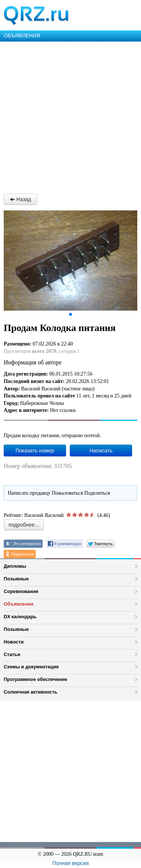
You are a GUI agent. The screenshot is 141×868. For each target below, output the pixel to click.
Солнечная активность (31, 692)
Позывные (16, 579)
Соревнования (21, 591)
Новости (14, 642)
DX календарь (20, 617)
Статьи (12, 654)
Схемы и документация (31, 667)
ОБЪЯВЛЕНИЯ (22, 36)
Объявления (19, 604)
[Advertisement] (70, 116)
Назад (20, 199)
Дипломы (15, 566)
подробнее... (24, 525)
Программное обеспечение (35, 679)
